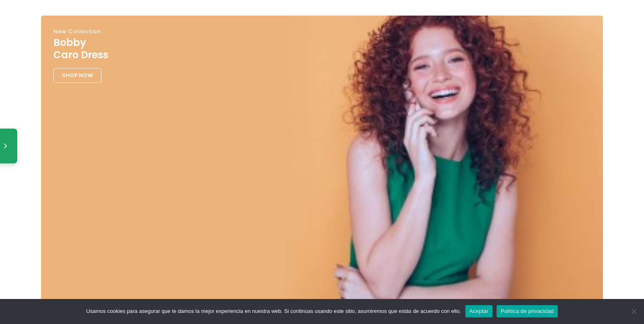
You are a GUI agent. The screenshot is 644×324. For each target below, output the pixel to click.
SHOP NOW (77, 75)
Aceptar (479, 311)
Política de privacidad (527, 311)
